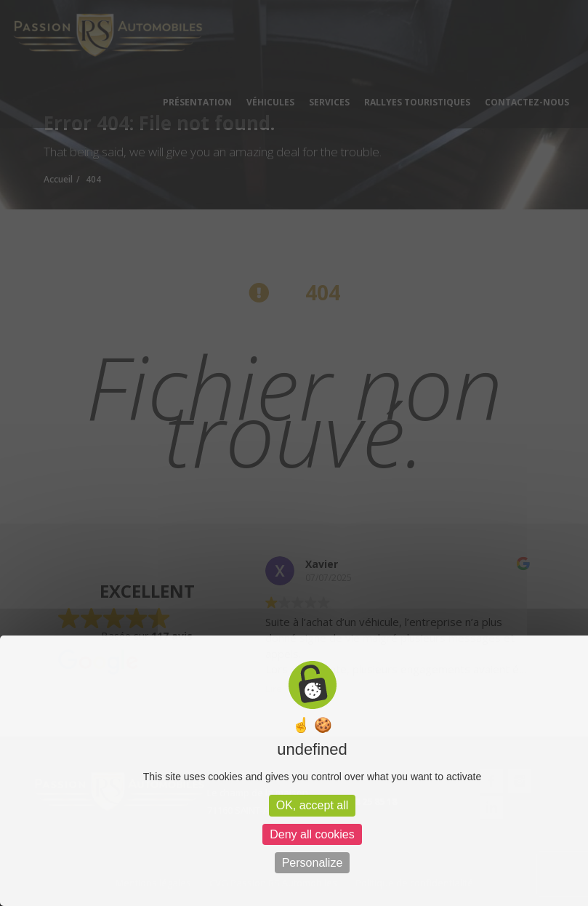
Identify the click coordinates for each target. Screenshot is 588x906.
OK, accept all (313, 805)
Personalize (313, 863)
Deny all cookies (312, 834)
